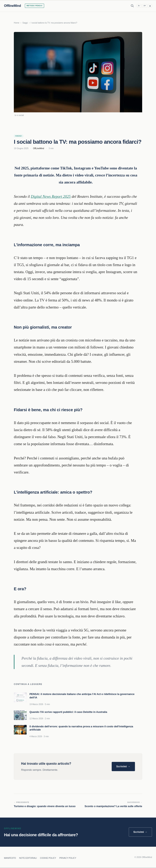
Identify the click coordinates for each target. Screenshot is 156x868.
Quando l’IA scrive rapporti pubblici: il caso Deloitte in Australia (68, 712)
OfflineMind (12, 6)
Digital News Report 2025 (51, 196)
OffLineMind (39, 148)
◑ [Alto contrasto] (150, 6)
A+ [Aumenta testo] (145, 6)
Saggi (25, 23)
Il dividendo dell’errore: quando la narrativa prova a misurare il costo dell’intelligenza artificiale (81, 728)
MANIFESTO (10, 858)
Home (17, 23)
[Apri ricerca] (132, 6)
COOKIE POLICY (48, 858)
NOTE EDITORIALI (28, 858)
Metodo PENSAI (34, 6)
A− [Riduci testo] (139, 6)
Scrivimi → (123, 766)
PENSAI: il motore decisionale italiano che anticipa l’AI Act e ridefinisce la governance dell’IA (82, 696)
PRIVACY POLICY (68, 858)
